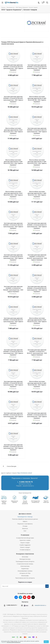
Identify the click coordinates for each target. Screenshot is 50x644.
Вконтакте (16, 597)
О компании (25, 535)
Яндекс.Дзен (29, 597)
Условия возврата (25, 550)
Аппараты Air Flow (25, 573)
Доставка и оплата (25, 514)
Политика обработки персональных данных (25, 519)
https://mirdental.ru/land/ (25, 473)
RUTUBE (33, 597)
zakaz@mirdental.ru (28, 486)
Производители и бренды (25, 517)
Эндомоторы (25, 569)
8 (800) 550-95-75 (12, 605)
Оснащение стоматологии (25, 554)
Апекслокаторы (25, 566)
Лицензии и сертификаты (25, 524)
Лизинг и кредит (25, 547)
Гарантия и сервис (25, 540)
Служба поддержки (25, 545)
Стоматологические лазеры (25, 564)
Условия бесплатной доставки (25, 538)
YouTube (25, 597)
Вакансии (25, 528)
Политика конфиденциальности (13, 642)
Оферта (25, 521)
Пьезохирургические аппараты (25, 561)
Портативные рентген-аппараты (25, 578)
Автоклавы (25, 557)
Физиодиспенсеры (25, 559)
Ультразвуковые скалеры (25, 571)
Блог (25, 531)
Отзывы (25, 526)
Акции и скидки (25, 543)
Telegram (20, 597)
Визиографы (25, 576)
